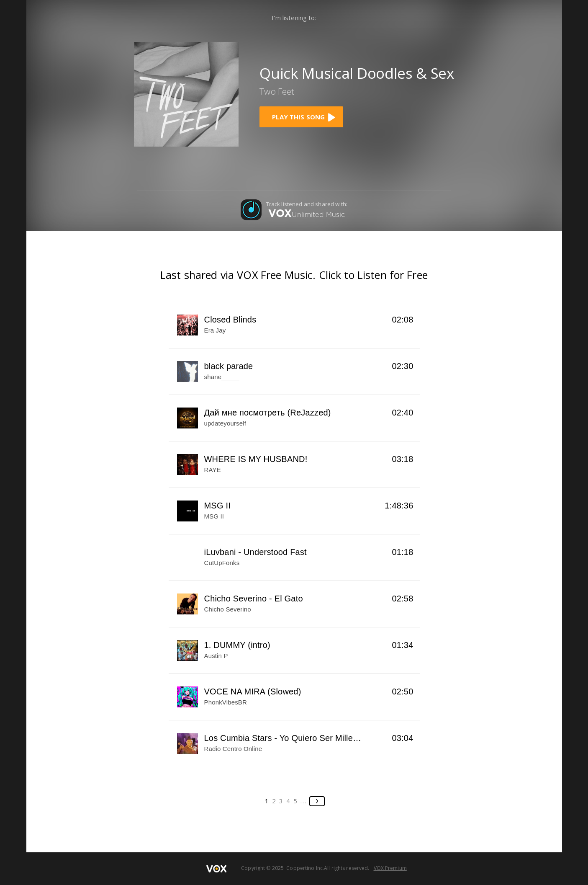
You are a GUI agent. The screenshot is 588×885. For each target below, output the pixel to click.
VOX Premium (390, 868)
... (304, 801)
